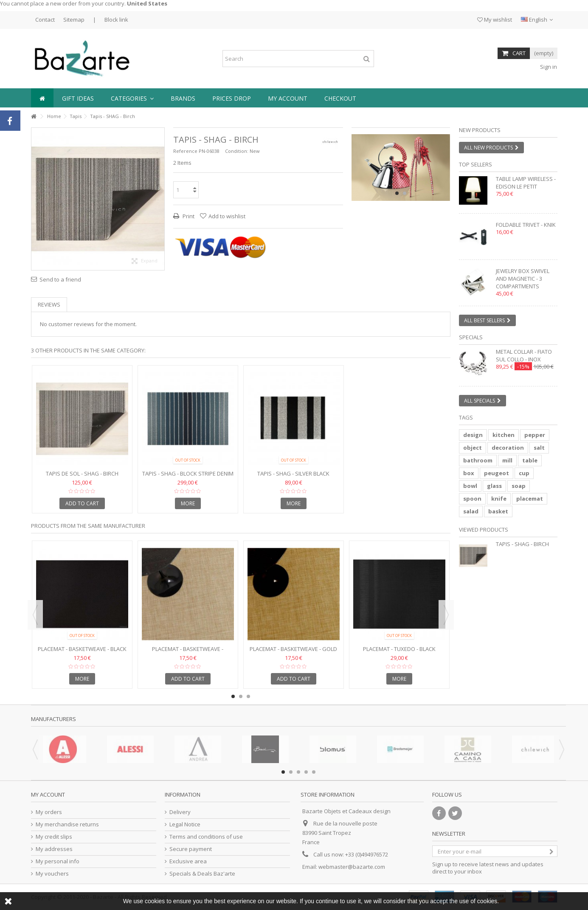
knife (499, 499)
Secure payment (191, 849)
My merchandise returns (67, 824)
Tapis (76, 116)
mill (507, 460)
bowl (470, 486)
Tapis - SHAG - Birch (522, 544)
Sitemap (74, 20)
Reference (185, 151)
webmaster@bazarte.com (352, 867)
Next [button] (446, 615)
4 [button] (306, 772)
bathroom (478, 460)
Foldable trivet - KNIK (526, 225)
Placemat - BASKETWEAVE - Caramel (188, 652)
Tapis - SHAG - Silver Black (293, 473)
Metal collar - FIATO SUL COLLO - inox (524, 355)
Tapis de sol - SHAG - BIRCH (82, 473)
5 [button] (314, 772)
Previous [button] (35, 615)
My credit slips (54, 837)
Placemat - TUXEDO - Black (399, 649)
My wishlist (495, 20)
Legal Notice (185, 824)
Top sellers (475, 164)
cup (524, 473)
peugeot (497, 473)
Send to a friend (60, 279)
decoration (508, 448)
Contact (45, 20)
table (530, 460)
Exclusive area (188, 861)
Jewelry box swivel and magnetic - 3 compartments (523, 279)
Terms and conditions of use (206, 837)
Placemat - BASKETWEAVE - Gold (293, 649)
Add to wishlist (227, 216)
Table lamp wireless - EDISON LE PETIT (526, 183)
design (473, 435)
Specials (471, 337)
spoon (472, 499)
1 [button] (397, 193)
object (473, 448)
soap (519, 486)
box (469, 473)
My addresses (54, 849)
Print (188, 216)
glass (494, 486)
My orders (49, 812)
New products (480, 130)
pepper (535, 435)
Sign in (548, 67)
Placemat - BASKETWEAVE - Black (82, 649)
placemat (530, 499)
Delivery (180, 812)
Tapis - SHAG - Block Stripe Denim (188, 473)
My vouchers (52, 874)
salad (471, 511)
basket (498, 511)
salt (539, 448)
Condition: (237, 151)
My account (48, 794)
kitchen (504, 435)
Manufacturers (53, 719)
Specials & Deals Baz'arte (202, 874)
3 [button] (248, 696)
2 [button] (405, 193)
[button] (132, 98)
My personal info (58, 861)
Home (54, 116)
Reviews (49, 304)
